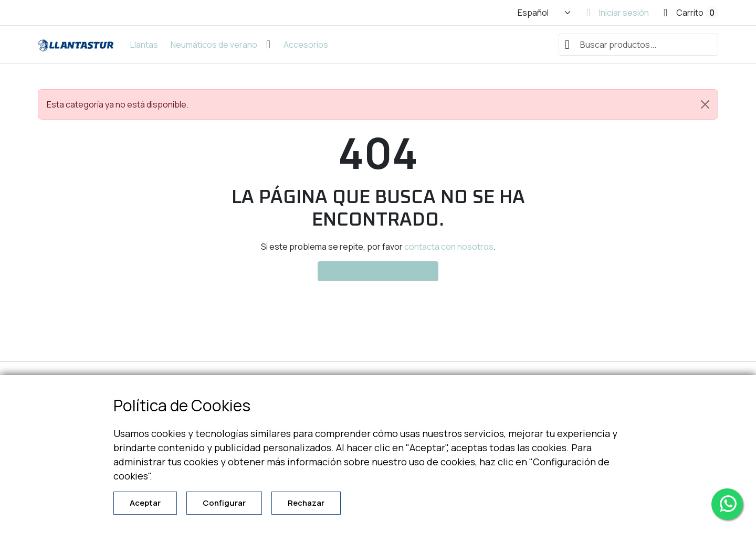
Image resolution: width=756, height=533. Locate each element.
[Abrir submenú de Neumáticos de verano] (268, 45)
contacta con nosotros (449, 247)
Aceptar (145, 503)
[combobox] (638, 45)
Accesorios (306, 45)
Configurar (224, 503)
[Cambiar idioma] (545, 13)
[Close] (705, 104)
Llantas (144, 45)
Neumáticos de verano (214, 45)
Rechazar (306, 503)
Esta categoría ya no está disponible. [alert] (382, 104)
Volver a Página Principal (378, 271)
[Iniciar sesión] (618, 13)
